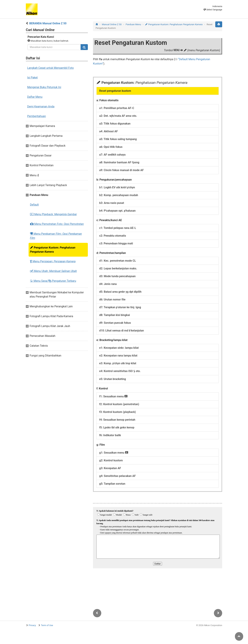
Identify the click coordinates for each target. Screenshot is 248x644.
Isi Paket (32, 78)
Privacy (32, 625)
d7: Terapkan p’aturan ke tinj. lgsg (120, 307)
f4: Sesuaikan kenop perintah (117, 420)
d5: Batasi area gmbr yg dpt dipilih (120, 292)
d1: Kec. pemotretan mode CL (118, 261)
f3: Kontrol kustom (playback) (118, 412)
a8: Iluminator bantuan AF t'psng (119, 162)
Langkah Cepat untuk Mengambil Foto (50, 68)
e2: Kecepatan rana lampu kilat (118, 356)
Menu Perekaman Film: (56, 236)
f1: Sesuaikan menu (113, 396)
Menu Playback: (53, 214)
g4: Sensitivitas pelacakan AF (117, 476)
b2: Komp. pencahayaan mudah (119, 195)
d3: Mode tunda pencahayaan (117, 276)
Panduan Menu (133, 24)
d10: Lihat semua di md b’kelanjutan (122, 331)
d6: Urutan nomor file (112, 299)
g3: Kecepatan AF (110, 468)
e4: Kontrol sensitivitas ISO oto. (120, 371)
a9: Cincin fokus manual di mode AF (121, 170)
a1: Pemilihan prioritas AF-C (117, 108)
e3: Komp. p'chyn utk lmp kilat (118, 363)
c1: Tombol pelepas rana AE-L (118, 228)
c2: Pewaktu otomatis (113, 236)
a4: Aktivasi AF (108, 131)
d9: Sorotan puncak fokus (115, 323)
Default (34, 205)
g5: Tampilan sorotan (112, 484)
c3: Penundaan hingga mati (116, 243)
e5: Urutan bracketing (113, 379)
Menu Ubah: (53, 271)
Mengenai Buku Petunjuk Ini (44, 87)
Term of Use (47, 625)
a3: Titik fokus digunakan (115, 124)
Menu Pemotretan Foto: (57, 224)
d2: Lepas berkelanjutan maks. (118, 268)
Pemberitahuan (37, 116)
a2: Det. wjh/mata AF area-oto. (118, 116)
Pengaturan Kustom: (53, 250)
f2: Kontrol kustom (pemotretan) (119, 404)
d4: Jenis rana (108, 284)
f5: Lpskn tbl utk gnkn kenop (117, 427)
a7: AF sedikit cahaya (112, 155)
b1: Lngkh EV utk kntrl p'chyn (117, 187)
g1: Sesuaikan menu (114, 453)
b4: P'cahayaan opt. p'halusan (117, 211)
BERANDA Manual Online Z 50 (48, 23)
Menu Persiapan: (53, 261)
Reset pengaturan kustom (115, 91)
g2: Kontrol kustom (111, 460)
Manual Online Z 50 (112, 24)
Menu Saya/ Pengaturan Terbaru (53, 281)
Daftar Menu (35, 97)
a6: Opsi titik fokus (111, 147)
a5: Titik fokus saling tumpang (118, 139)
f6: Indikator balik (110, 435)
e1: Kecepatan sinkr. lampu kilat (119, 348)
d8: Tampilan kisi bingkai (115, 315)
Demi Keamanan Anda (41, 106)
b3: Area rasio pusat (112, 203)
